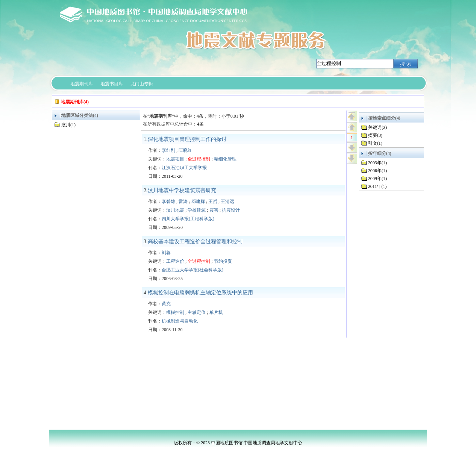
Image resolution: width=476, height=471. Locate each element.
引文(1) (375, 143)
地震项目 (175, 159)
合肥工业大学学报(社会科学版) (193, 270)
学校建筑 (197, 210)
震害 (214, 210)
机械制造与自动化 (180, 321)
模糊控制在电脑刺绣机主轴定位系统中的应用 (200, 293)
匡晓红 (185, 150)
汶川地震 (175, 210)
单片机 (216, 312)
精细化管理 (225, 159)
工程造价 (175, 261)
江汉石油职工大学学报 (184, 168)
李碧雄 (168, 201)
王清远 (227, 201)
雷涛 (183, 201)
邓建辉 (198, 201)
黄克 (166, 304)
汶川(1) (68, 125)
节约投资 (223, 261)
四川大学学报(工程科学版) (188, 219)
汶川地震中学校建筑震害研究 (182, 190)
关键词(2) (377, 127)
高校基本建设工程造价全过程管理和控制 (195, 242)
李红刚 (168, 150)
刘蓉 (166, 253)
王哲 (213, 201)
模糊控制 (175, 312)
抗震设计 (231, 210)
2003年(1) (377, 163)
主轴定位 (197, 312)
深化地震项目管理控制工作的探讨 (187, 139)
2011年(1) (377, 186)
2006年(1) (377, 171)
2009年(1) (377, 179)
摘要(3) (375, 135)
